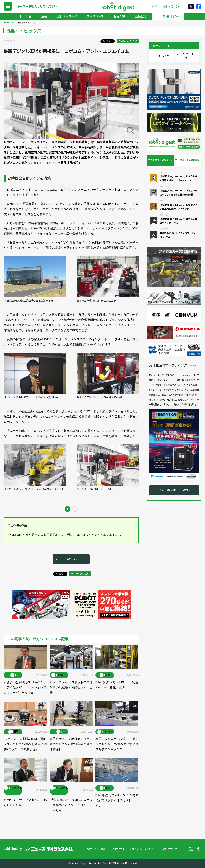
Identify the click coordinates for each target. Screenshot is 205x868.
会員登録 (141, 16)
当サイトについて (97, 849)
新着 (28, 16)
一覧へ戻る (71, 559)
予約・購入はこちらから (174, 490)
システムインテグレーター (187, 56)
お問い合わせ (175, 6)
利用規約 (118, 849)
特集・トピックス (26, 23)
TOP (6, 23)
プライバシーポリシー (142, 849)
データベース (95, 16)
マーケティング (161, 56)
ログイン (155, 6)
